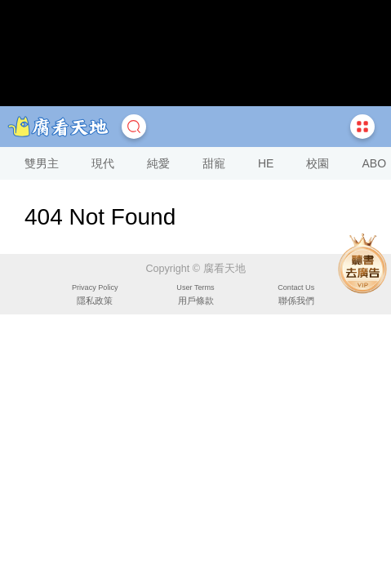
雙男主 (42, 163)
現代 (103, 163)
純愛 (158, 163)
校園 (318, 163)
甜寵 (214, 163)
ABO (374, 163)
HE (266, 163)
